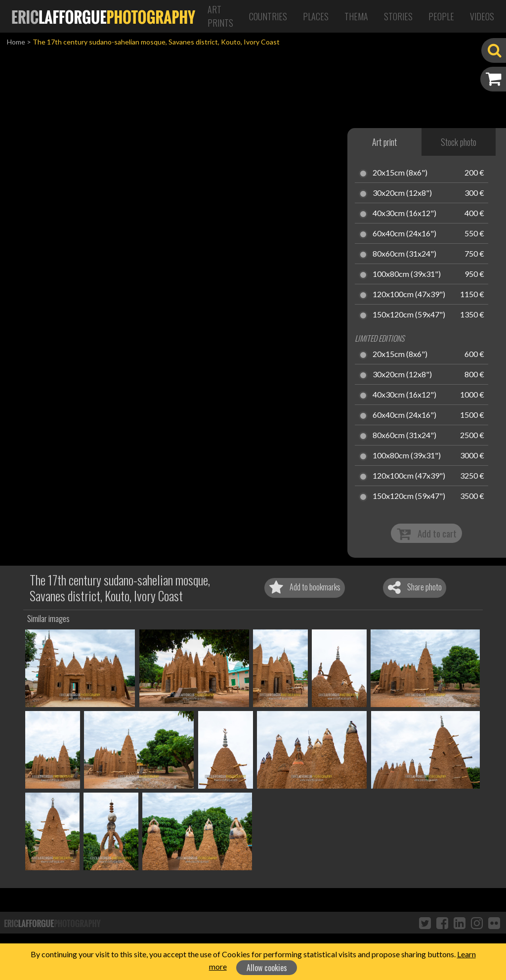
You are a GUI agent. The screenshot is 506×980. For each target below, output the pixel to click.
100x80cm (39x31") (407, 274)
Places (316, 16)
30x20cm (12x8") (402, 193)
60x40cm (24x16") (404, 234)
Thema (356, 16)
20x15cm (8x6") (400, 173)
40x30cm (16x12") (404, 214)
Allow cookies (267, 968)
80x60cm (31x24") (404, 254)
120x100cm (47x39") (409, 295)
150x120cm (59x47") (409, 315)
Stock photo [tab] (459, 142)
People (441, 16)
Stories (398, 16)
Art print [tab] (384, 142)
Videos (482, 16)
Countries (268, 16)
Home (16, 42)
